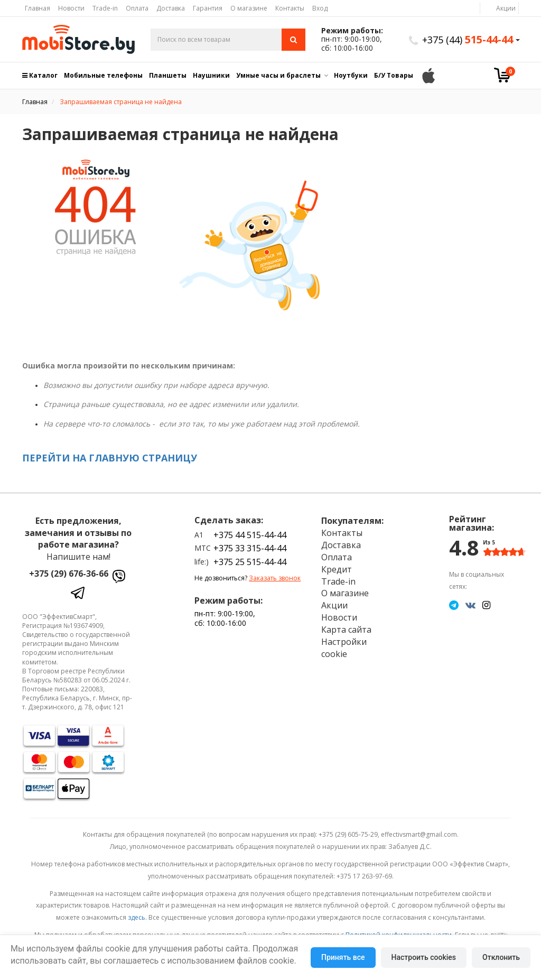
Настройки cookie (344, 648)
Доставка (171, 8)
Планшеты (168, 75)
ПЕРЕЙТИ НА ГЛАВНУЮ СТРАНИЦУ (110, 458)
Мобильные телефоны (103, 75)
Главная (38, 8)
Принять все (343, 957)
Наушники (211, 75)
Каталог (40, 75)
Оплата (137, 8)
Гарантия (208, 8)
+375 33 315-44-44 (250, 548)
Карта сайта (346, 630)
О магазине (249, 8)
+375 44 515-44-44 (250, 535)
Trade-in (105, 8)
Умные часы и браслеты (278, 75)
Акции (506, 8)
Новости (71, 8)
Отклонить (501, 957)
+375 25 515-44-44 (250, 562)
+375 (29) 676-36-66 (69, 574)
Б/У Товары (394, 75)
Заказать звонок (275, 578)
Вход (320, 8)
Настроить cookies (424, 957)
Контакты (290, 8)
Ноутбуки (351, 75)
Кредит (337, 569)
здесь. (137, 917)
